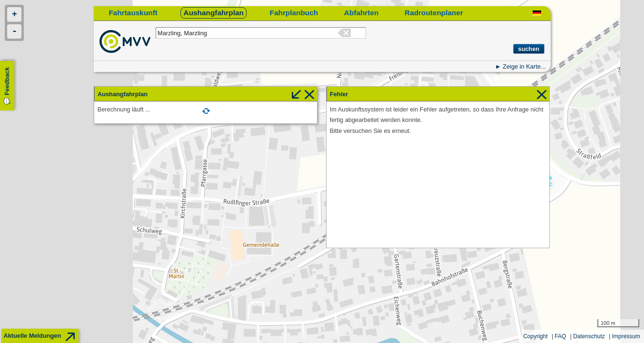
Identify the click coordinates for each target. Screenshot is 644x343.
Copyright (535, 336)
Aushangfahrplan (214, 13)
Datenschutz (589, 336)
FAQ (560, 336)
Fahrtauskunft (133, 13)
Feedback (7, 81)
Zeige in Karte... (524, 66)
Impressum (626, 336)
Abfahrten (362, 13)
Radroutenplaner (434, 13)
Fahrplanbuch (294, 13)
